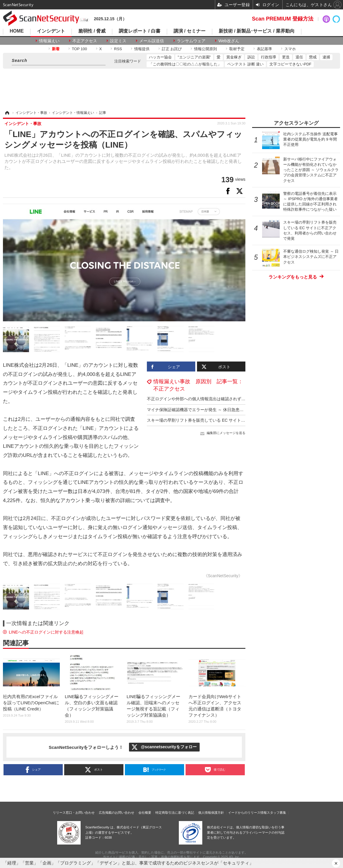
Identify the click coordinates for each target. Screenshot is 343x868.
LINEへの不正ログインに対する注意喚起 (46, 632)
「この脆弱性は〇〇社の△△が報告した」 (185, 64)
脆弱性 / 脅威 (92, 31)
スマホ (290, 49)
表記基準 (264, 49)
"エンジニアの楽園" (194, 57)
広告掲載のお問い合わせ (117, 813)
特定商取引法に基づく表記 (175, 813)
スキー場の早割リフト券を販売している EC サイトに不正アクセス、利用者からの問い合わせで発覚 (239, 420)
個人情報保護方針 (211, 813)
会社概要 (145, 813)
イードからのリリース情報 (247, 813)
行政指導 (269, 57)
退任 (299, 57)
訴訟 (251, 57)
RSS (118, 49)
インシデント (51, 31)
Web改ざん (229, 41)
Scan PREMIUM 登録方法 (283, 19)
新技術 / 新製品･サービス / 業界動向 (257, 31)
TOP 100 (79, 49)
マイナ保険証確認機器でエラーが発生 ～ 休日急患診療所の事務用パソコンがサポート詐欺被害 (234, 410)
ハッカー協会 (160, 57)
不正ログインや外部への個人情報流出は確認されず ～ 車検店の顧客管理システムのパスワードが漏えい (242, 399)
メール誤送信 (152, 41)
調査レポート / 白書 (139, 31)
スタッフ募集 (276, 813)
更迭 (286, 57)
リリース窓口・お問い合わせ (74, 813)
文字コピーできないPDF (290, 64)
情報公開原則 (206, 49)
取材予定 (237, 49)
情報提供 (142, 49)
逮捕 (326, 57)
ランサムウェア (191, 41)
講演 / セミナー (190, 31)
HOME (17, 31)
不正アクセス (85, 41)
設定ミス (118, 41)
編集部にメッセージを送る (226, 433)
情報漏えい (49, 41)
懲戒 (313, 57)
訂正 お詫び (172, 49)
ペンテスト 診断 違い (245, 64)
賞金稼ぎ (234, 57)
